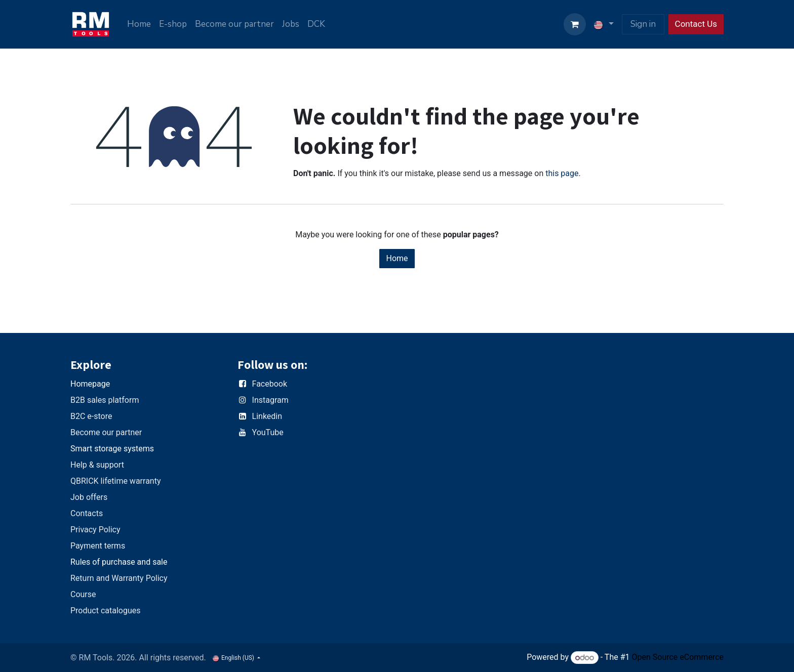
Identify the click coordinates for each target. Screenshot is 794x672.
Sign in (643, 24)
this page (562, 173)
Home (397, 258)
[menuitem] (139, 24)
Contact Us (696, 24)
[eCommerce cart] (575, 24)
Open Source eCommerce (678, 658)
